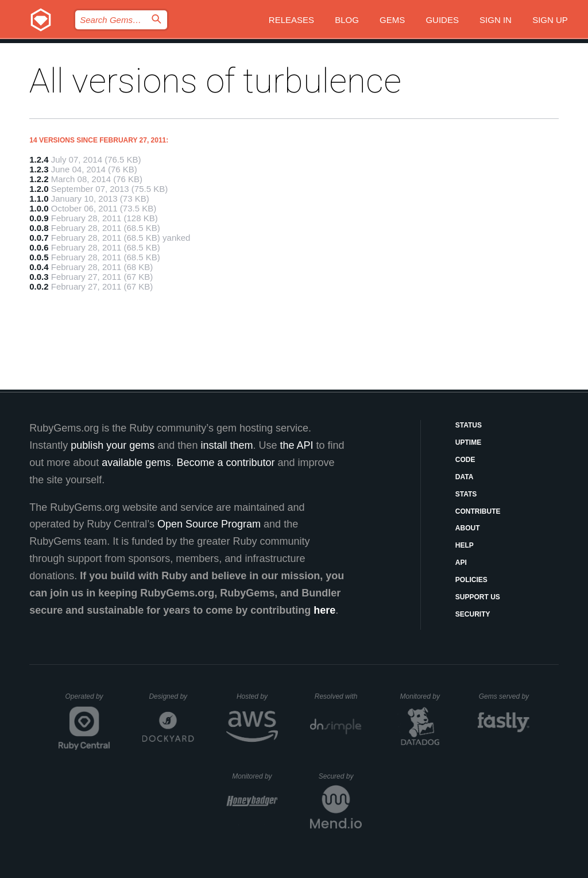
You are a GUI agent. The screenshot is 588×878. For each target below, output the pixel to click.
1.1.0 (39, 199)
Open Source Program (209, 524)
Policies (471, 580)
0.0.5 (39, 257)
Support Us (478, 597)
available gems (136, 463)
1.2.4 (39, 159)
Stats (466, 494)
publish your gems (113, 445)
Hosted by (257, 696)
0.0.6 (39, 247)
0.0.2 (39, 286)
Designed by (171, 696)
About (468, 528)
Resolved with (338, 696)
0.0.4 (39, 267)
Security (473, 614)
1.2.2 (39, 179)
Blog (347, 20)
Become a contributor (225, 463)
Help (465, 545)
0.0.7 (39, 238)
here (324, 610)
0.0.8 (39, 228)
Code (465, 460)
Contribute (478, 511)
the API (296, 445)
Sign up (550, 20)
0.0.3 (39, 277)
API (461, 563)
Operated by (88, 700)
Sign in (496, 20)
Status (469, 425)
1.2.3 (39, 169)
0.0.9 (39, 218)
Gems (392, 20)
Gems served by (504, 696)
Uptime (468, 442)
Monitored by (423, 696)
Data (465, 477)
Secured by (340, 776)
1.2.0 (39, 189)
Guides (442, 20)
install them (227, 445)
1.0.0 (39, 208)
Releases (291, 20)
